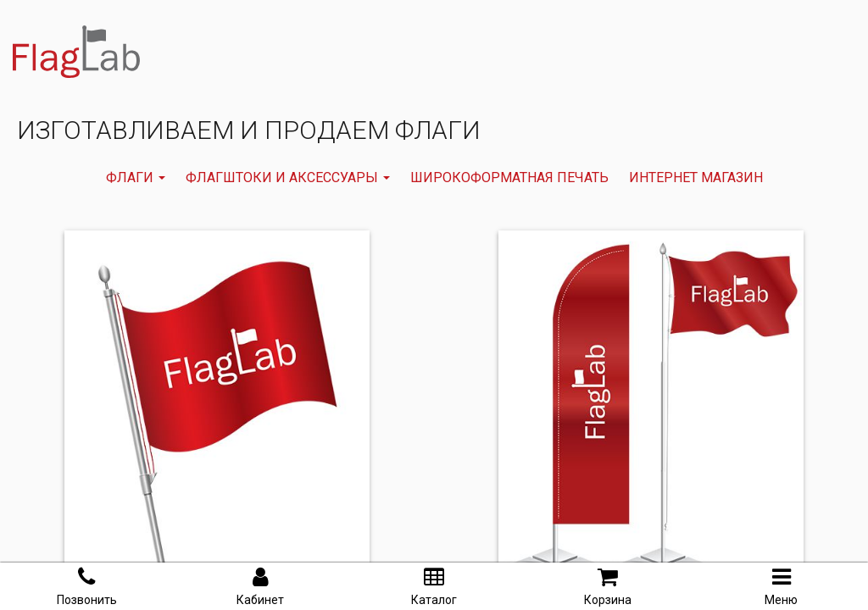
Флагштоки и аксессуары (288, 177)
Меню (781, 586)
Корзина (608, 586)
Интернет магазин (696, 177)
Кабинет (260, 586)
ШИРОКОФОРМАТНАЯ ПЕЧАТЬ (509, 177)
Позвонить (87, 586)
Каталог (434, 587)
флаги (136, 177)
